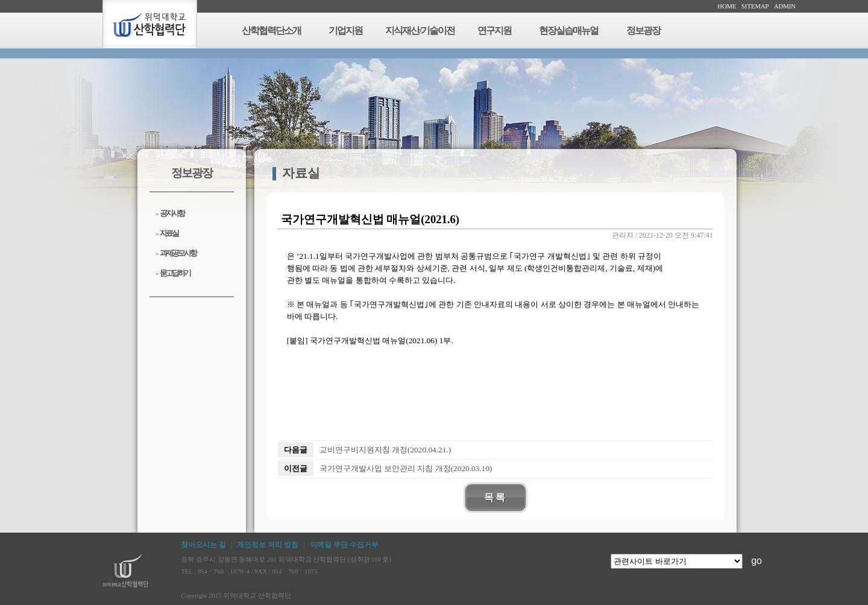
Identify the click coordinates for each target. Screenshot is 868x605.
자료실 (167, 233)
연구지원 (494, 30)
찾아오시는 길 (203, 545)
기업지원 (345, 30)
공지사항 (170, 213)
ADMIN (785, 6)
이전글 (296, 468)
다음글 (296, 450)
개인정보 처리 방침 (268, 545)
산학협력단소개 (271, 30)
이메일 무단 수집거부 (344, 545)
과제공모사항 (176, 253)
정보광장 (643, 30)
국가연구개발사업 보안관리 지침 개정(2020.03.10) (406, 468)
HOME (727, 6)
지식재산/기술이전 (420, 30)
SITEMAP (755, 6)
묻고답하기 (173, 273)
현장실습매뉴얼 (568, 30)
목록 (495, 497)
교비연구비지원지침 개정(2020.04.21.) (385, 450)
